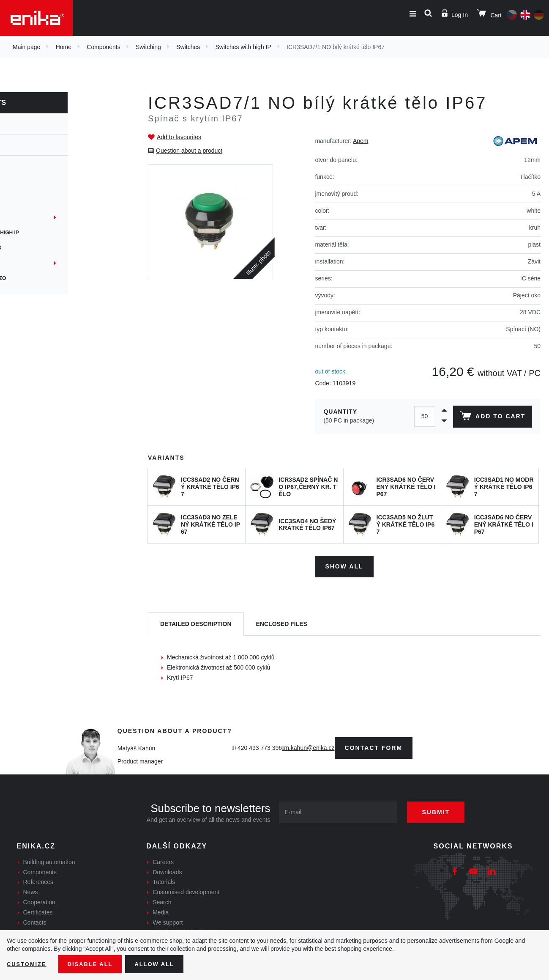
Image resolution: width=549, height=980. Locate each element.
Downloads (167, 870)
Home (64, 47)
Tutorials (164, 880)
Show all (344, 564)
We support (168, 920)
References (38, 880)
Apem (361, 141)
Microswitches (39, 248)
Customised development (186, 890)
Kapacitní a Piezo (41, 278)
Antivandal (33, 202)
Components (103, 47)
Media (161, 910)
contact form (374, 746)
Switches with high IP (243, 47)
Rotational (33, 172)
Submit (442, 810)
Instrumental (37, 263)
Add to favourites (179, 137)
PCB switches (36, 187)
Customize (28, 964)
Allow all (161, 964)
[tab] (196, 622)
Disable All (94, 964)
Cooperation (39, 900)
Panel (25, 217)
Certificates (38, 910)
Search (162, 900)
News (31, 890)
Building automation (49, 860)
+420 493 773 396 (258, 746)
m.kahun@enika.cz (309, 746)
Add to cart (491, 417)
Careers (163, 860)
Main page (26, 47)
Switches (188, 47)
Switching (148, 47)
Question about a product (189, 151)
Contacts (35, 920)
